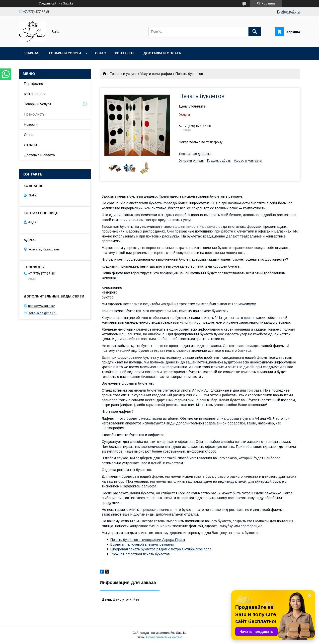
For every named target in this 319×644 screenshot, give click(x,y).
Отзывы (30, 145)
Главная (31, 53)
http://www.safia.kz (41, 306)
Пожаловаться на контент (164, 637)
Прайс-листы (35, 114)
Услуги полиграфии (156, 74)
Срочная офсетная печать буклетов (140, 554)
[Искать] (255, 32)
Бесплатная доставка (195, 154)
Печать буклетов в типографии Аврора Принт (148, 540)
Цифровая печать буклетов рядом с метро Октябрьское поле (161, 549)
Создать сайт (48, 3)
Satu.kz (181, 633)
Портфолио (34, 84)
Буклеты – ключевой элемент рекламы (142, 544)
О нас (100, 53)
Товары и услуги (65, 53)
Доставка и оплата (162, 53)
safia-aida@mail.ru (42, 313)
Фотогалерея (35, 94)
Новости (31, 124)
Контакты (125, 53)
